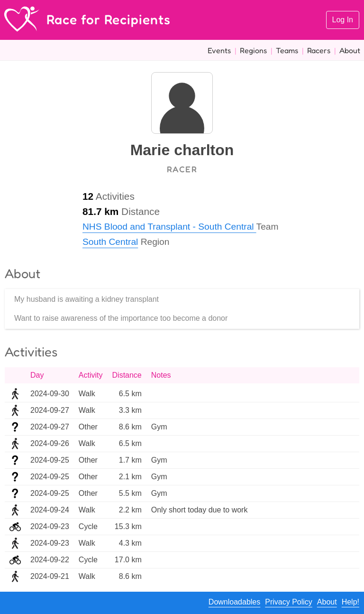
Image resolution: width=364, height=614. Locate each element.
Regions (253, 50)
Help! (350, 602)
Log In (343, 20)
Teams (287, 50)
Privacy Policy (289, 602)
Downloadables (234, 602)
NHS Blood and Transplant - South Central (169, 227)
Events (219, 50)
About (350, 50)
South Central (110, 242)
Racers (319, 50)
